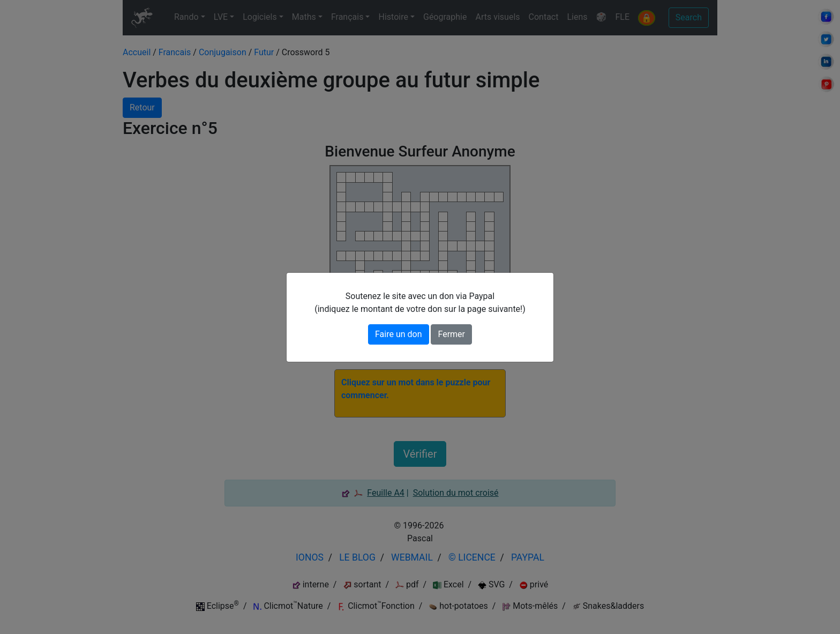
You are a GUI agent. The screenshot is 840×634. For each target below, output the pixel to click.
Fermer (451, 334)
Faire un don (399, 334)
